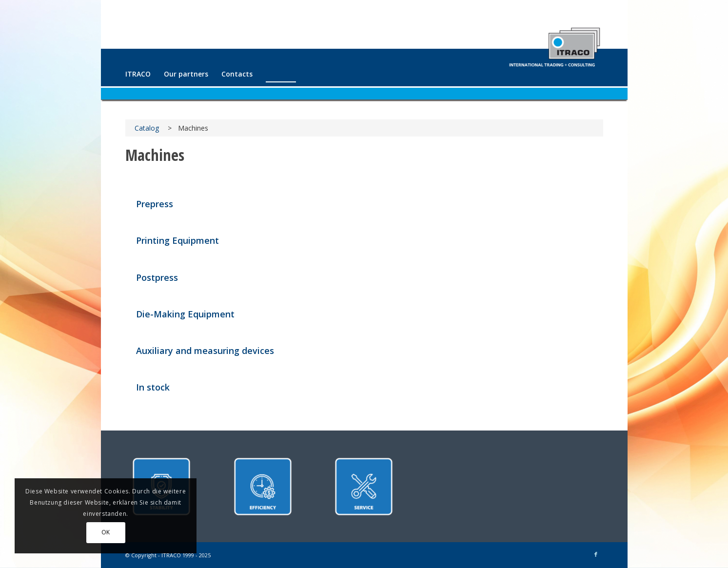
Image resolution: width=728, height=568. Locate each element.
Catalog (147, 128)
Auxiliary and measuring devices (205, 351)
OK (106, 532)
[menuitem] (138, 74)
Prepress (155, 204)
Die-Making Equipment (185, 314)
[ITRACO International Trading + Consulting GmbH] (554, 43)
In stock (153, 387)
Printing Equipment (177, 240)
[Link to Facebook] (596, 554)
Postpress (157, 277)
